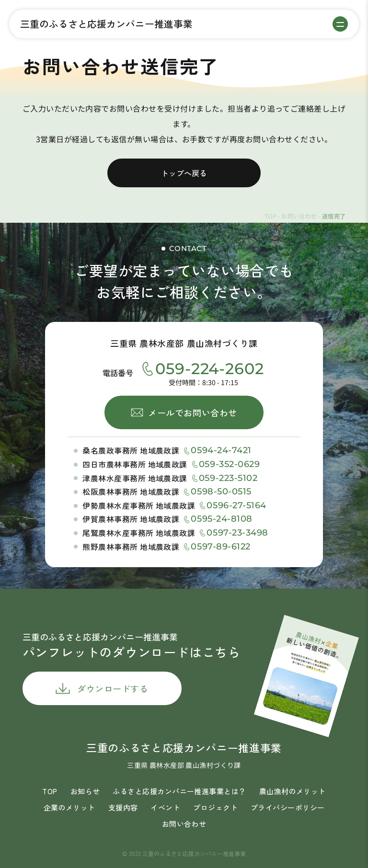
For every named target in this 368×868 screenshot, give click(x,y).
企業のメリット (69, 807)
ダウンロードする (113, 688)
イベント (165, 807)
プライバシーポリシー (288, 807)
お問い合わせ (299, 216)
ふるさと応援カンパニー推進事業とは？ (179, 791)
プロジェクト (215, 807)
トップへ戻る (184, 173)
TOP (270, 216)
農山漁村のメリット (293, 791)
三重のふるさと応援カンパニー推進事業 (106, 24)
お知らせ (85, 791)
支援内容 (123, 807)
